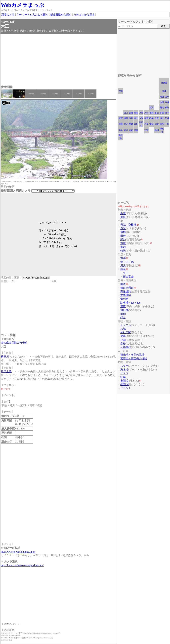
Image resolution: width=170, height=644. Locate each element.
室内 (123, 247)
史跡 (123, 336)
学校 (123, 343)
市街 (123, 243)
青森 (164, 91)
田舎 (123, 236)
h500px (36, 278)
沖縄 (121, 91)
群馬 (162, 113)
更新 (123, 217)
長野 (157, 118)
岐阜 (151, 118)
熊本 (121, 130)
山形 (162, 102)
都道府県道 (127, 288)
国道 (123, 284)
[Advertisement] (59, 60)
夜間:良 (125, 381)
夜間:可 (125, 384)
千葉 (167, 124)
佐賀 (121, 118)
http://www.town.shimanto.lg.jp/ (18, 552)
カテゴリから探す (84, 15)
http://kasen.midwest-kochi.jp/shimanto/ (22, 565)
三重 (146, 130)
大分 (126, 124)
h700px (27, 278)
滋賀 (146, 118)
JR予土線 (6, 371)
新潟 (162, 107)
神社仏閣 (126, 332)
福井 (151, 113)
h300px (45, 278)
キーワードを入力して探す (32, 15)
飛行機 (124, 310)
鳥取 (136, 113)
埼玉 (162, 118)
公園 (123, 340)
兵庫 (141, 113)
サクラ (124, 373)
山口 (126, 113)
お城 (123, 329)
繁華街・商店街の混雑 (134, 358)
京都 (146, 113)
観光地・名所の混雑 (132, 355)
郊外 (123, 239)
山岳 (123, 269)
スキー (124, 366)
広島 (131, 118)
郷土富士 (128, 277)
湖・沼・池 (127, 262)
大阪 (141, 118)
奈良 (146, 124)
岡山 (136, 118)
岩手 (167, 97)
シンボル (126, 325)
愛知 (151, 124)
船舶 (123, 314)
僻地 (123, 232)
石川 (151, 107)
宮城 (167, 102)
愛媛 (131, 124)
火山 (126, 273)
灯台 (123, 317)
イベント (126, 388)
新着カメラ (8, 15)
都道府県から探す (61, 15)
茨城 (167, 118)
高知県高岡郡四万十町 (14, 343)
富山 (157, 113)
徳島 (136, 130)
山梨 (157, 124)
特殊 (123, 251)
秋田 (162, 97)
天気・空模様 (128, 225)
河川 (123, 265)
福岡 (126, 118)
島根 (131, 113)
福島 (167, 107)
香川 (136, 124)
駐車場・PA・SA (130, 303)
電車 (123, 306)
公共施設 (126, 347)
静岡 (157, 130)
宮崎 (126, 130)
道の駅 (124, 299)
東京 (162, 124)
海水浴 (124, 370)
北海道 (164, 83)
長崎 (121, 124)
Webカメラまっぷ (22, 5)
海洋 (123, 258)
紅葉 (123, 377)
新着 (123, 213)
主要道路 (126, 295)
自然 (123, 228)
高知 (131, 130)
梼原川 (5, 357)
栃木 (167, 113)
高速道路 (126, 292)
